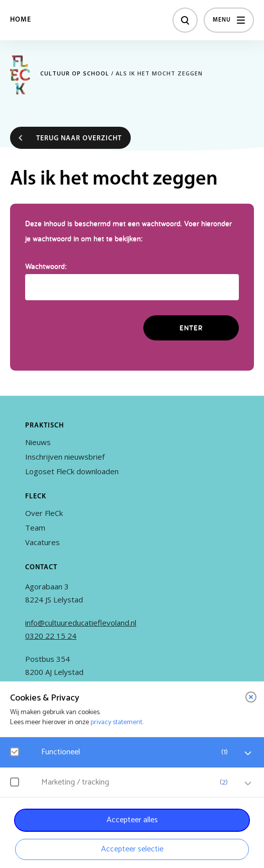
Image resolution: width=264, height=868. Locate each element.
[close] (251, 697)
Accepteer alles (132, 820)
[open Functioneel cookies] (248, 753)
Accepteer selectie (132, 849)
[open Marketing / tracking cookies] (248, 784)
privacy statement (116, 722)
